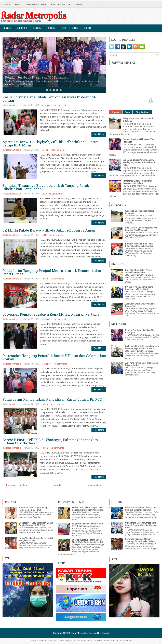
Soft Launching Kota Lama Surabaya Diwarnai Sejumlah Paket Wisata (142, 347)
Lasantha (71, 640)
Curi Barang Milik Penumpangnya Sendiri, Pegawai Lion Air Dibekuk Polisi (139, 163)
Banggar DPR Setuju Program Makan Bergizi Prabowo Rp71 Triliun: (36, 524)
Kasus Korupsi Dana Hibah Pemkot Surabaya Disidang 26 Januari (49, 99)
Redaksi (19, 4)
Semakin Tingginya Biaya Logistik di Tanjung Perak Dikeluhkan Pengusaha (46, 187)
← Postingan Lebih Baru (15, 485)
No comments (60, 105)
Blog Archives (143, 112)
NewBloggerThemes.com (120, 640)
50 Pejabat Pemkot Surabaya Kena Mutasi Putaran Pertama (51, 314)
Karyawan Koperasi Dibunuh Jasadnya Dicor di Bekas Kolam (140, 540)
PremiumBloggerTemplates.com (92, 640)
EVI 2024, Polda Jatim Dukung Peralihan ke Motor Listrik (139, 288)
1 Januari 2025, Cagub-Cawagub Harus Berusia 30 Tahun (34, 509)
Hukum (75, 28)
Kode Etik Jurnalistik (61, 4)
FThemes (44, 640)
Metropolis (22, 28)
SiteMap (79, 4)
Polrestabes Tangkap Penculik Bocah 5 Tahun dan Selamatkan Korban (54, 357)
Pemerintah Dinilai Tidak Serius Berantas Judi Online (138, 182)
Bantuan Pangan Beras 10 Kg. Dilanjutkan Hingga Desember (139, 245)
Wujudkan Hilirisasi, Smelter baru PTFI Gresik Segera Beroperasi (87, 525)
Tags (127, 112)
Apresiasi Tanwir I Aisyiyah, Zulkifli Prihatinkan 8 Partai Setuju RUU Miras (50, 143)
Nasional (37, 28)
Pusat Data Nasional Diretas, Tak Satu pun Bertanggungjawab (140, 509)
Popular (115, 112)
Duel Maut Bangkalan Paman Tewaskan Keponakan (139, 271)
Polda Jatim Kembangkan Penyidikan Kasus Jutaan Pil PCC (52, 399)
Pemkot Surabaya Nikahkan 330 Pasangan (37, 77)
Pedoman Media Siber (37, 4)
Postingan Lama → (96, 485)
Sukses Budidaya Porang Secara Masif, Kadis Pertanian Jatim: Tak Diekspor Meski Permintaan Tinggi (88, 542)
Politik (88, 28)
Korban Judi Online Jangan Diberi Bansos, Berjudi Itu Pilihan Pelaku (88, 509)
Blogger (105, 633)
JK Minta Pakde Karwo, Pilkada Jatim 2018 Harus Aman (49, 230)
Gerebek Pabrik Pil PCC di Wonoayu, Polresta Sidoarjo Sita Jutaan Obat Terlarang (50, 441)
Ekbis (64, 28)
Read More (99, 134)
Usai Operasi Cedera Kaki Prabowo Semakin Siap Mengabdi (141, 229)
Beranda (6, 4)
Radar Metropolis (13, 105)
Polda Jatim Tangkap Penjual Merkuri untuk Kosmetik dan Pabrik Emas (52, 272)
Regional (52, 28)
